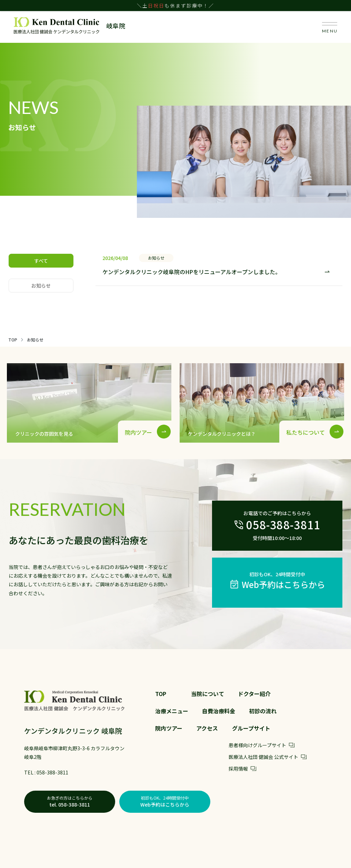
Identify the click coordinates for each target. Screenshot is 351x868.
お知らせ (41, 286)
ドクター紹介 (254, 694)
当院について (208, 694)
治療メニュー (172, 711)
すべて (41, 261)
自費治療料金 (219, 711)
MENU (330, 28)
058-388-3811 (52, 772)
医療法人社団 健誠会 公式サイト (268, 757)
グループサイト (251, 728)
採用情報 (242, 769)
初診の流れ (263, 711)
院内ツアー (169, 728)
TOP (161, 694)
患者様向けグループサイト (262, 745)
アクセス (207, 728)
